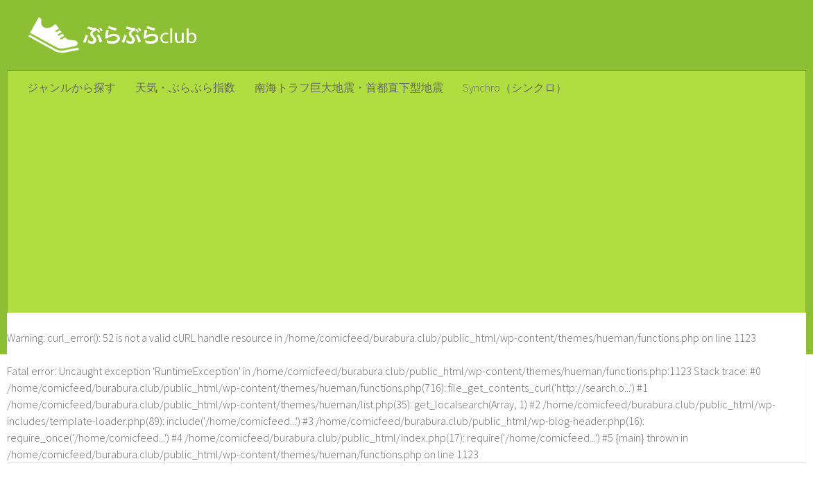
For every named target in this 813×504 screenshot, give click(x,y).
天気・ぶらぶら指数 (185, 87)
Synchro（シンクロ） (515, 87)
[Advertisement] (407, 209)
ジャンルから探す (71, 87)
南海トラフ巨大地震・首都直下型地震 (349, 87)
